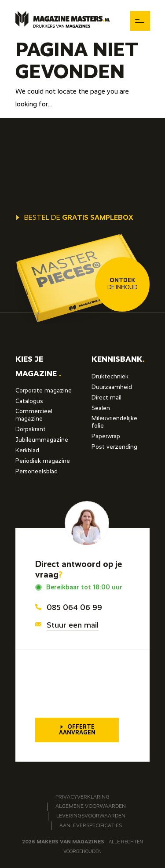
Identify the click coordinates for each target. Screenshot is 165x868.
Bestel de (74, 218)
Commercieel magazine (34, 415)
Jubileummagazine (42, 440)
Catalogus (29, 401)
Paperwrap (106, 436)
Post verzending (114, 447)
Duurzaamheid (112, 387)
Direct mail (106, 398)
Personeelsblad (37, 472)
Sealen (101, 408)
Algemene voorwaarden (91, 806)
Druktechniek (110, 377)
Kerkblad (27, 450)
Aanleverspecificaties (91, 826)
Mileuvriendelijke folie (114, 422)
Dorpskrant (31, 429)
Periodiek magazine (43, 461)
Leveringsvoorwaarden (91, 816)
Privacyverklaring (82, 797)
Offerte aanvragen (77, 730)
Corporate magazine (44, 391)
